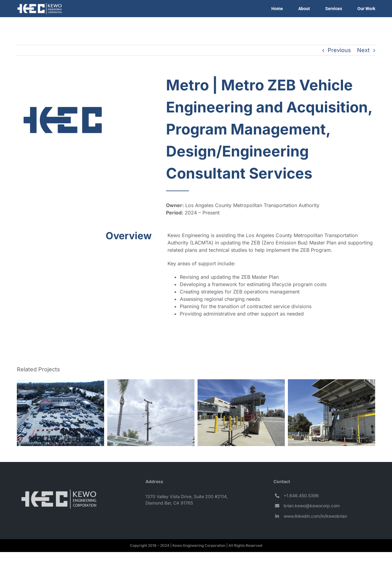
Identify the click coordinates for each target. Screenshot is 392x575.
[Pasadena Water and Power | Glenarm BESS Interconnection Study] (241, 412)
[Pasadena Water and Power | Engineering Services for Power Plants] (332, 412)
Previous (339, 50)
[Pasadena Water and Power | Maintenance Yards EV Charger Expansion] (60, 412)
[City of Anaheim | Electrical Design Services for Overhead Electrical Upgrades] (151, 412)
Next (363, 50)
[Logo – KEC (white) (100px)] (59, 492)
